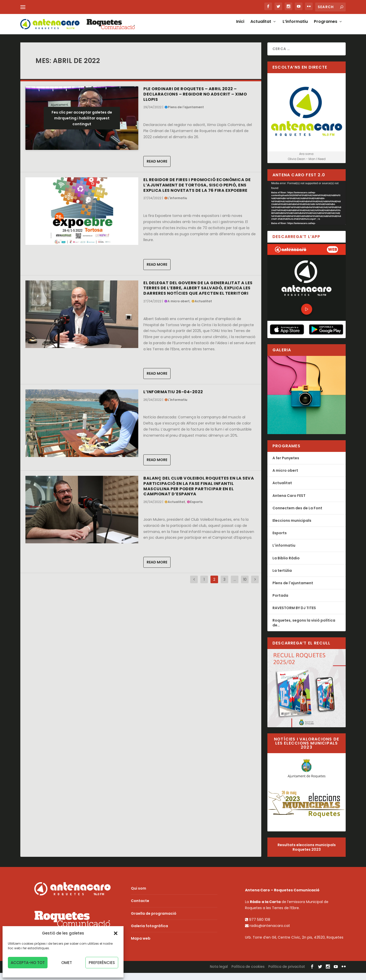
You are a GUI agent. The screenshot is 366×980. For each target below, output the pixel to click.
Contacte (140, 908)
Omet (67, 963)
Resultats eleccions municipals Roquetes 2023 (307, 854)
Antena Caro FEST (289, 503)
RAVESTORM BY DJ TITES (294, 615)
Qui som (139, 895)
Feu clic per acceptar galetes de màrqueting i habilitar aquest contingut (82, 125)
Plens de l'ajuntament (186, 114)
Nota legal (219, 974)
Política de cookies (248, 974)
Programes (326, 27)
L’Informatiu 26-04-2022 (173, 399)
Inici (240, 27)
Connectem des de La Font (297, 515)
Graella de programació (154, 921)
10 (245, 587)
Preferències (102, 963)
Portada (280, 603)
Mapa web (141, 945)
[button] (116, 933)
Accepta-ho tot (28, 963)
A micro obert (179, 308)
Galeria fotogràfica (149, 933)
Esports (196, 509)
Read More (157, 168)
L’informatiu (295, 27)
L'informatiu (177, 205)
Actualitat (261, 27)
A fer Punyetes (286, 465)
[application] (307, 210)
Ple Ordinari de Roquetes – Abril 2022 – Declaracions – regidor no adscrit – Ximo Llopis (195, 101)
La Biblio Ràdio (286, 565)
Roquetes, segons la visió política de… (304, 630)
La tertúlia (282, 578)
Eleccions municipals (292, 528)
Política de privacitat (287, 974)
